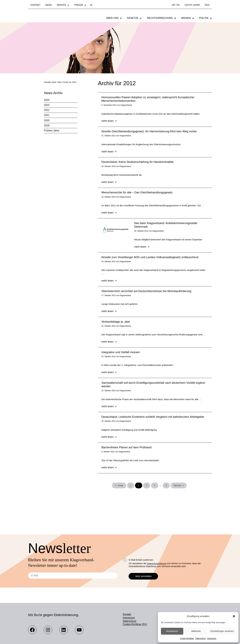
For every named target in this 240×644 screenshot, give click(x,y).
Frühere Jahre (52, 131)
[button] (234, 616)
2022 (47, 110)
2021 (47, 116)
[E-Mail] (73, 576)
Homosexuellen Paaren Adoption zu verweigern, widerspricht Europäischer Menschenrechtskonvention (148, 99)
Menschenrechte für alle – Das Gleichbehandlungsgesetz (137, 196)
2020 (47, 121)
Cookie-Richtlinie (187, 638)
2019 (47, 126)
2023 (47, 105)
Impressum (212, 638)
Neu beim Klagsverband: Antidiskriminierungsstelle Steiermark (166, 233)
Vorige (120, 510)
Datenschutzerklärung (158, 563)
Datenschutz (201, 638)
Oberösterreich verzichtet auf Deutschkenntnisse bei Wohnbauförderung (147, 302)
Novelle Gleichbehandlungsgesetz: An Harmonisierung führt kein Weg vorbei (149, 133)
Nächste (177, 510)
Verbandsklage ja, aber (116, 334)
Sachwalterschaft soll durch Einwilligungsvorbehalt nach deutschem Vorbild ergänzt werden (153, 403)
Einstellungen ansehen (222, 631)
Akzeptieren (172, 631)
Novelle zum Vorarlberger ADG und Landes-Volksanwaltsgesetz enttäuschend (150, 267)
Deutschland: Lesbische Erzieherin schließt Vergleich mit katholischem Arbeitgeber (153, 440)
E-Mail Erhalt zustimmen (138, 560)
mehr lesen (109, 122)
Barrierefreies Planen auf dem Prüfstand (127, 471)
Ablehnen (196, 631)
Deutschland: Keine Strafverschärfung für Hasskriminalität (138, 165)
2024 (47, 100)
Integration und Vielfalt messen (121, 369)
